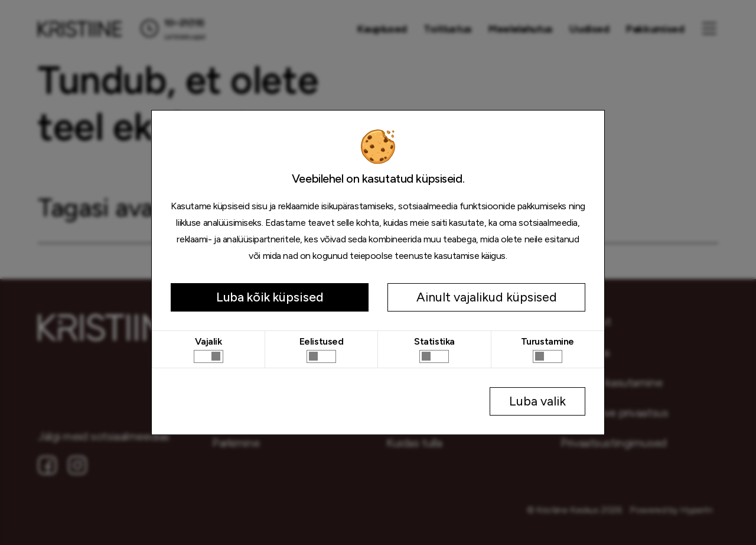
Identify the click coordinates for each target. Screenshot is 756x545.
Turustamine (548, 341)
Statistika (434, 341)
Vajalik (208, 341)
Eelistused (322, 341)
